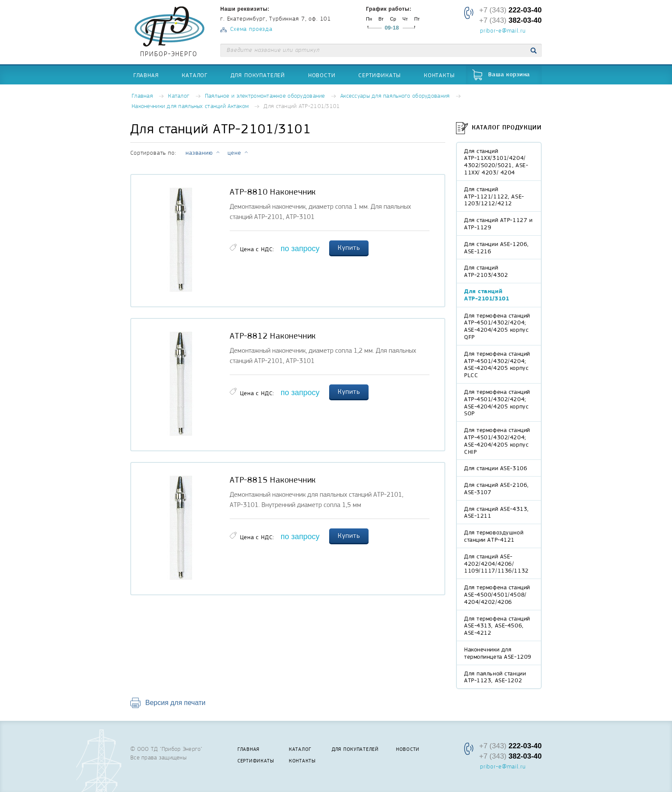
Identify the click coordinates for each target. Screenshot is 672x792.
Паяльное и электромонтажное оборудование (265, 96)
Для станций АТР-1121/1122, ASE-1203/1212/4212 (494, 196)
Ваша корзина (509, 75)
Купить (349, 248)
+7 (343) (510, 10)
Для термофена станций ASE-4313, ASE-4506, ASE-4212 (497, 626)
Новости (322, 75)
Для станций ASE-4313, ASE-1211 (496, 512)
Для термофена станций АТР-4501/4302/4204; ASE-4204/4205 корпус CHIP (497, 441)
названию (199, 153)
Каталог (195, 75)
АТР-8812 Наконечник (273, 336)
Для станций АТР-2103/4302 (486, 271)
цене (234, 153)
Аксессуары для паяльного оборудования (395, 96)
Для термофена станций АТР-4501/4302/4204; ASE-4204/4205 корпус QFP (497, 326)
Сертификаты (379, 75)
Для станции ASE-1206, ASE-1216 (496, 247)
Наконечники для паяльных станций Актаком (190, 106)
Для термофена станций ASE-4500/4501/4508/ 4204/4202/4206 (497, 594)
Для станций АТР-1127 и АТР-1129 (498, 223)
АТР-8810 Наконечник (273, 192)
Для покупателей (258, 75)
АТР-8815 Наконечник (273, 480)
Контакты (439, 75)
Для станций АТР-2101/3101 (487, 295)
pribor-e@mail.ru (503, 31)
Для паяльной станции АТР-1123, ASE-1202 (495, 677)
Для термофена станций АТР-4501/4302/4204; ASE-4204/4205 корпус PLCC (497, 364)
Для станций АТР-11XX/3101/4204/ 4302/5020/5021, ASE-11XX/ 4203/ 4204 (496, 162)
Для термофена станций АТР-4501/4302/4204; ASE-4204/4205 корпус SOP (497, 402)
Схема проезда (251, 29)
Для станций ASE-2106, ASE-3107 (496, 488)
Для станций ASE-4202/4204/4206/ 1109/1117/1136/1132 (496, 564)
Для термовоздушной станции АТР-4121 (494, 536)
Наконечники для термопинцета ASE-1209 (498, 653)
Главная (146, 75)
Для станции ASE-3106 (496, 468)
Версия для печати (175, 703)
